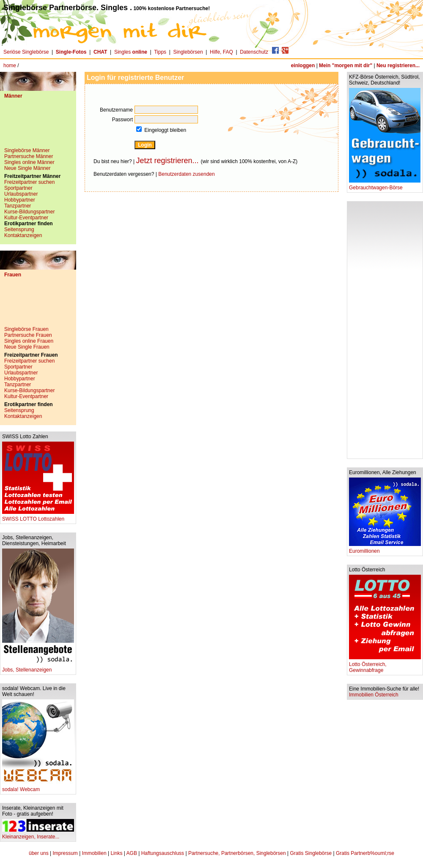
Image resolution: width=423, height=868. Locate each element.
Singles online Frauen (29, 341)
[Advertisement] (38, 126)
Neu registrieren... (398, 66)
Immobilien (94, 853)
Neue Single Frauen (27, 347)
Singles (131, 52)
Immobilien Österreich (374, 695)
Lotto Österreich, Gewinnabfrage (385, 665)
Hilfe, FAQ (221, 52)
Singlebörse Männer (27, 150)
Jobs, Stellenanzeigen (38, 667)
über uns (39, 853)
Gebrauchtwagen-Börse (385, 185)
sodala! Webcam (38, 787)
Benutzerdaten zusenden (186, 174)
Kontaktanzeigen (23, 235)
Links (116, 853)
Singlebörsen (188, 52)
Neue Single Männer (27, 168)
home (10, 66)
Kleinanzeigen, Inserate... (38, 834)
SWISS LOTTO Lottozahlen (38, 517)
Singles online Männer (29, 162)
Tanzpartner (18, 206)
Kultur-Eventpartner (26, 218)
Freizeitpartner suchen (29, 182)
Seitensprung (19, 229)
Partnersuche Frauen (28, 335)
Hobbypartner (20, 200)
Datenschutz (254, 52)
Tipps (160, 52)
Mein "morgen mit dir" (346, 66)
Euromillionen (385, 549)
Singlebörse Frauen (26, 329)
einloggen (303, 66)
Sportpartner (18, 188)
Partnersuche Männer (29, 156)
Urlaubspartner (21, 194)
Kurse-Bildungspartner (29, 212)
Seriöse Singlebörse (26, 52)
